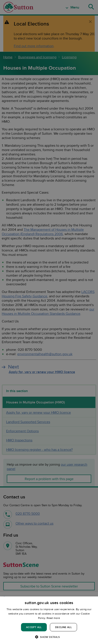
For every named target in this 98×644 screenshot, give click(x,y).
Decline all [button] (63, 627)
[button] (49, 637)
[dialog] (49, 620)
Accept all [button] (34, 627)
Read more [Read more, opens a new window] (53, 618)
